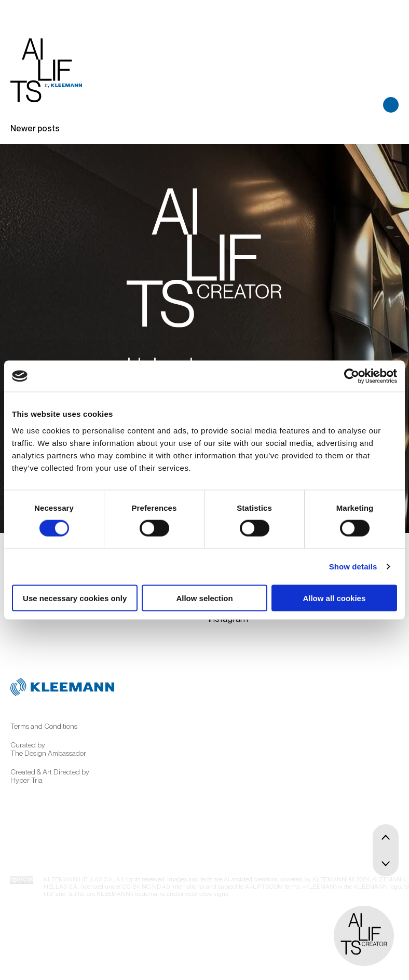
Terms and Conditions (44, 726)
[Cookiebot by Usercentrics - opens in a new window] (352, 376)
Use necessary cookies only (75, 598)
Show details (353, 567)
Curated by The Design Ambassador (48, 749)
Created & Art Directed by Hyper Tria (50, 776)
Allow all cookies (334, 598)
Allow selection (204, 598)
